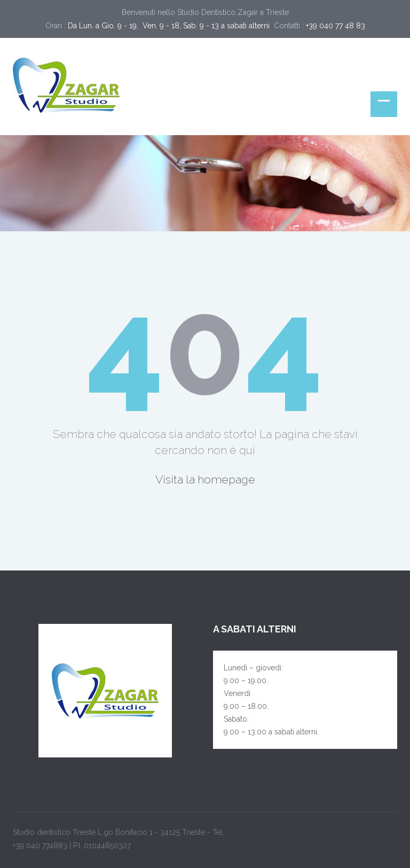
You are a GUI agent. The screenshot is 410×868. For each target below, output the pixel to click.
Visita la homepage (205, 479)
